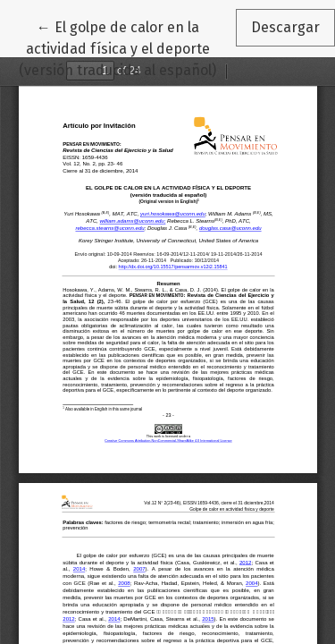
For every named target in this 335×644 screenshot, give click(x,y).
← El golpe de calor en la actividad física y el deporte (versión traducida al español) (127, 47)
